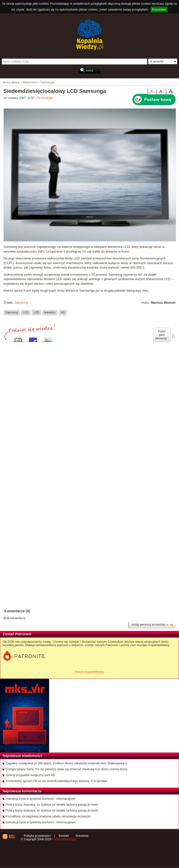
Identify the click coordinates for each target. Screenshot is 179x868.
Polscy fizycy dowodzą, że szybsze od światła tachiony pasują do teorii (52, 805)
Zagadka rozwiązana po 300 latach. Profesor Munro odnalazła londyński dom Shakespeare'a (66, 763)
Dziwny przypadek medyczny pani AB (30, 775)
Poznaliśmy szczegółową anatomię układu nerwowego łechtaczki (48, 816)
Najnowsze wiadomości (22, 756)
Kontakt (64, 836)
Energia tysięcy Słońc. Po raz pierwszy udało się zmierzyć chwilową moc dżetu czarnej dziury (67, 769)
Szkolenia (82, 836)
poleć (173, 336)
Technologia (45, 98)
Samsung (21, 303)
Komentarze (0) (17, 611)
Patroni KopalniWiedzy (89, 672)
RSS (12, 837)
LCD (26, 313)
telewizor (50, 313)
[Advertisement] (89, 398)
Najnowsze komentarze (22, 791)
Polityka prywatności (37, 836)
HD (63, 313)
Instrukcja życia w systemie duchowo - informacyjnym (41, 799)
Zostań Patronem (17, 634)
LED (36, 313)
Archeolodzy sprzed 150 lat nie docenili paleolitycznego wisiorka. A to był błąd (56, 781)
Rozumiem (159, 10)
